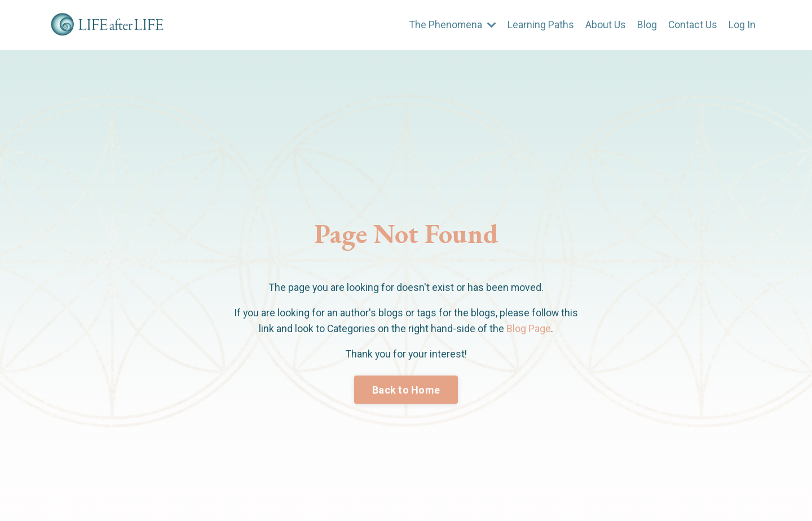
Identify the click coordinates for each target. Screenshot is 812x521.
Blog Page (529, 329)
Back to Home (406, 390)
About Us (605, 25)
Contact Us (692, 25)
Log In (742, 25)
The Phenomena (452, 25)
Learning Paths (540, 25)
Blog (646, 25)
